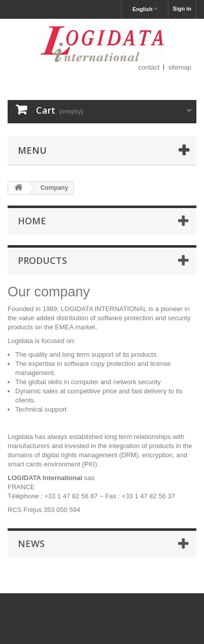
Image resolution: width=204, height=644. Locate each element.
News (31, 544)
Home (32, 221)
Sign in (182, 9)
